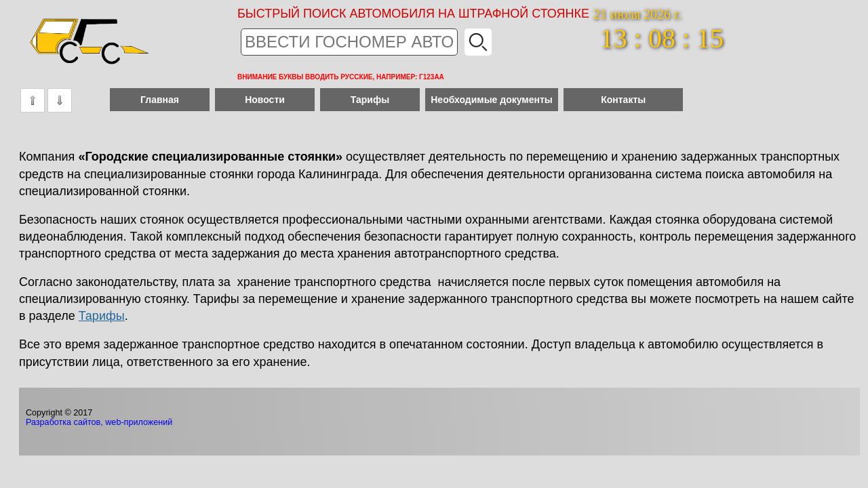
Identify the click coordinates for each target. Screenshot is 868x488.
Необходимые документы (492, 100)
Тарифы (370, 100)
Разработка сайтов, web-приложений (99, 422)
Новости (265, 100)
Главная (160, 100)
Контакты (623, 100)
